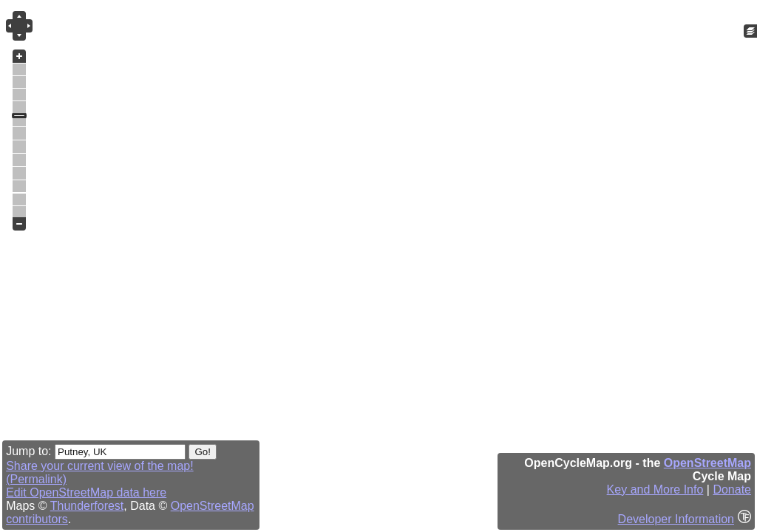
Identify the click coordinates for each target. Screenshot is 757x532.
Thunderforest (87, 506)
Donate (732, 490)
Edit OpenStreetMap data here (86, 492)
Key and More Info (655, 490)
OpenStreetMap (707, 463)
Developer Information (676, 519)
